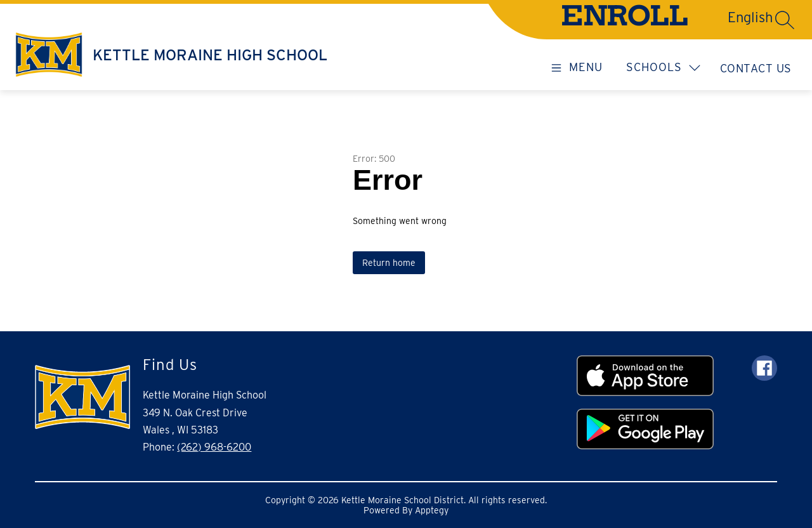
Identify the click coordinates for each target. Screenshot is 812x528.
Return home (389, 263)
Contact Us (756, 68)
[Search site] (785, 20)
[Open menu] (575, 67)
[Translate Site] (705, 17)
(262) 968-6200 (214, 447)
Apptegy (432, 510)
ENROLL (625, 19)
